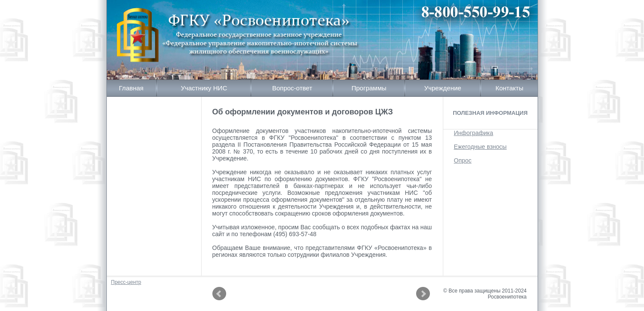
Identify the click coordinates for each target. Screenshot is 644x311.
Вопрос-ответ (292, 88)
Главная (131, 88)
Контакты (509, 88)
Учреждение (443, 88)
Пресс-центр (126, 282)
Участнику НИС (204, 88)
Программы (369, 88)
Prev (219, 294)
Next (423, 294)
